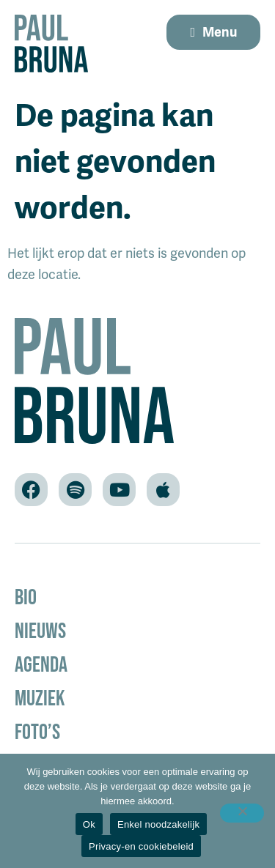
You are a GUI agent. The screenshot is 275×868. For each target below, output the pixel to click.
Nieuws (40, 630)
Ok (89, 824)
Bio (26, 597)
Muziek (40, 698)
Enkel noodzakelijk (158, 824)
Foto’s (37, 731)
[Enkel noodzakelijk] (242, 813)
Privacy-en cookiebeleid (141, 846)
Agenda (41, 664)
